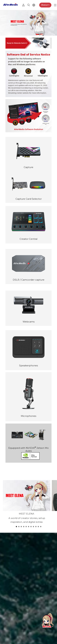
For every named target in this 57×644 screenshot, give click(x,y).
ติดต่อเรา (45, 5)
